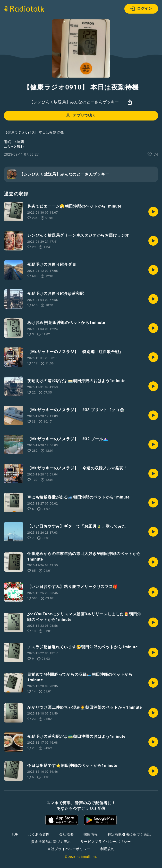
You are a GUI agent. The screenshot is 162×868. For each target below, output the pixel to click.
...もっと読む (14, 147)
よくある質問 (39, 834)
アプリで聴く (81, 116)
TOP (15, 834)
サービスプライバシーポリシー (106, 842)
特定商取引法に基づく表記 (129, 834)
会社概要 (66, 834)
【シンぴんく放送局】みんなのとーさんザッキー (74, 102)
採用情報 (91, 834)
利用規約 (107, 849)
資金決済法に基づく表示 (51, 842)
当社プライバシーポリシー (69, 849)
